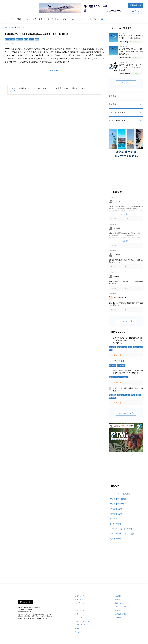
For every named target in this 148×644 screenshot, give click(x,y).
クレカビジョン (80, 617)
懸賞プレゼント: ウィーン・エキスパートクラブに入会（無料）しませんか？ (131, 67)
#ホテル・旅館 (10, 39)
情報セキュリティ (121, 603)
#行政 (119, 347)
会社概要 (118, 596)
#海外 (125, 347)
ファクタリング (80, 625)
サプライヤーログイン (119, 504)
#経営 (111, 350)
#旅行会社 (112, 347)
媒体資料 (114, 519)
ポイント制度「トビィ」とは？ (123, 534)
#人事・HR (121, 366)
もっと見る (126, 83)
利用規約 (118, 610)
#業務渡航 (112, 398)
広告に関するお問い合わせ (121, 529)
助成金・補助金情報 (117, 120)
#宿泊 (37, 39)
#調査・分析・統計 (115, 377)
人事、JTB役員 (118, 361)
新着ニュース (23, 19)
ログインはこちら (17, 91)
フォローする (27, 602)
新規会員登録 (136, 5)
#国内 (26, 39)
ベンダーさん (53, 19)
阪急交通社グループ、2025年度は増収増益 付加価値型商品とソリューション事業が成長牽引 (128, 340)
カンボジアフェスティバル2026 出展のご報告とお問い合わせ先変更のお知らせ (131, 51)
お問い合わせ (116, 524)
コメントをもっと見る (126, 321)
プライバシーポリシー (123, 607)
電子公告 (118, 617)
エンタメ (78, 632)
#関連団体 (19, 39)
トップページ (9, 27)
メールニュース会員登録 (120, 494)
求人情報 (112, 96)
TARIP (77, 628)
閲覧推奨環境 (116, 539)
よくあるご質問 (121, 614)
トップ (10, 19)
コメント (118, 355)
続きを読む (55, 70)
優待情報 (112, 104)
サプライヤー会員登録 (119, 499)
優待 (95, 19)
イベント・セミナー (80, 19)
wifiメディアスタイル (82, 621)
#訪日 (32, 39)
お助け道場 (38, 19)
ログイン (136, 11)
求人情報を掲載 (116, 509)
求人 (65, 19)
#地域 (141, 347)
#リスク (126, 377)
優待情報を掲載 (116, 514)
